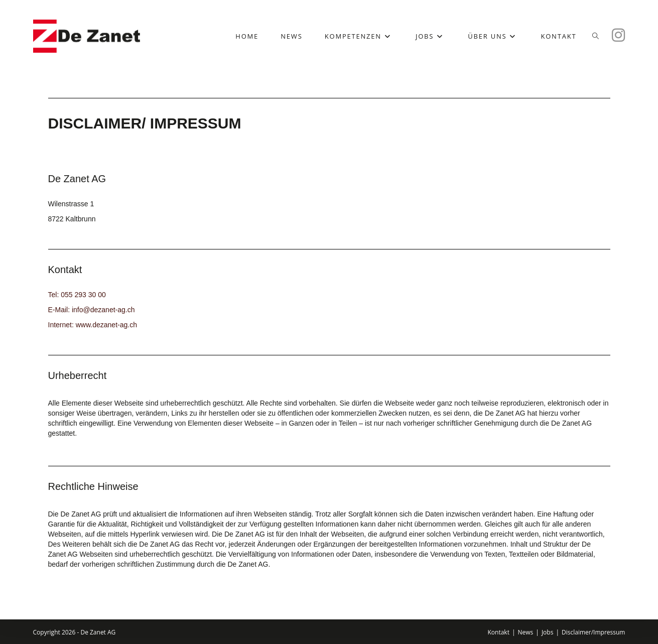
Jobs (548, 632)
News (526, 632)
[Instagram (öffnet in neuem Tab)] (618, 35)
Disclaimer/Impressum (593, 632)
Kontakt (498, 632)
